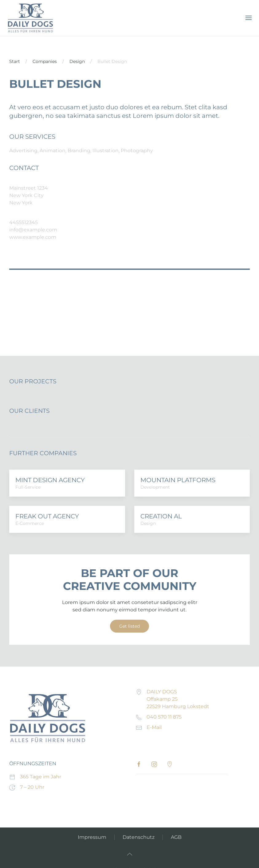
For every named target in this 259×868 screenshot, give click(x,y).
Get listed (129, 626)
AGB (176, 837)
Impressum (92, 837)
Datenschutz (139, 837)
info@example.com (33, 230)
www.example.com (33, 237)
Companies (45, 61)
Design (77, 61)
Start (15, 61)
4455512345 (24, 222)
